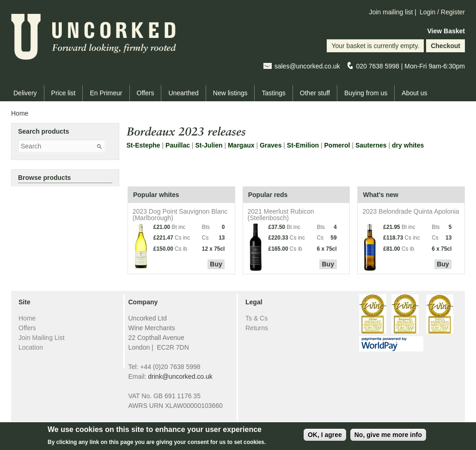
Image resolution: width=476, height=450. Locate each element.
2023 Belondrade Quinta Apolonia (411, 211)
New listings (230, 93)
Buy (216, 264)
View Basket (446, 31)
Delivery (25, 93)
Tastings (273, 93)
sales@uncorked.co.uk (307, 66)
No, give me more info (388, 438)
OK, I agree (325, 438)
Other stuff (315, 93)
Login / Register (442, 12)
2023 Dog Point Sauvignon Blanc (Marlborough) (180, 214)
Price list (64, 93)
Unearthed (183, 93)
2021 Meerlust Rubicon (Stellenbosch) (281, 214)
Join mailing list (391, 12)
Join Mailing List (42, 338)
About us (414, 93)
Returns (257, 328)
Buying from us (366, 93)
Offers (146, 93)
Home (20, 113)
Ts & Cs (256, 318)
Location (31, 347)
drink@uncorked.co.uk (180, 376)
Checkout (445, 46)
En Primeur (106, 93)
